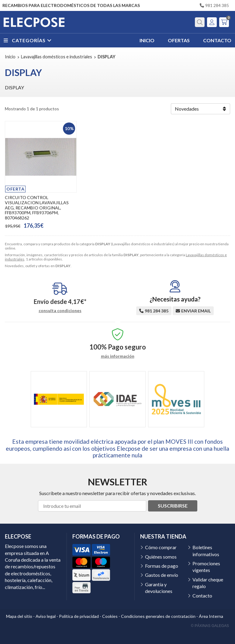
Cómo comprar (161, 547)
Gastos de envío (162, 575)
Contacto (202, 596)
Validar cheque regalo (208, 583)
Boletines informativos (206, 551)
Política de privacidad (79, 616)
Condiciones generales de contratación (158, 616)
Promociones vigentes (206, 567)
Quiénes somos (161, 557)
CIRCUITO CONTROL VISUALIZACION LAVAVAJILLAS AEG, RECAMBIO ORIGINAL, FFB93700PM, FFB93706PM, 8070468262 (37, 208)
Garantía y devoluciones (159, 588)
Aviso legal (46, 616)
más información (118, 356)
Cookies (110, 616)
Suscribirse (173, 506)
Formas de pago (162, 566)
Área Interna (211, 616)
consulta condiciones (60, 311)
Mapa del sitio (19, 616)
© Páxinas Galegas (210, 626)
